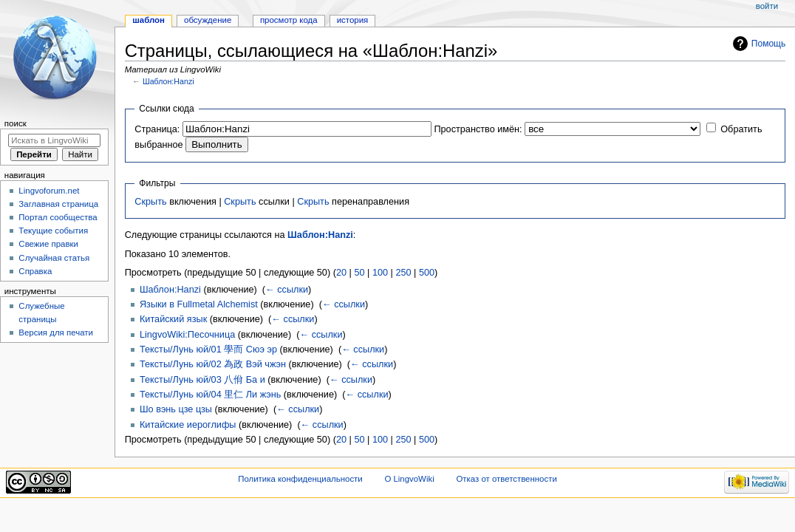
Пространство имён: (478, 129)
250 (403, 273)
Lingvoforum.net (49, 191)
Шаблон (149, 20)
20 (341, 273)
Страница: (157, 129)
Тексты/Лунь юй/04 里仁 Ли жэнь (210, 395)
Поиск (16, 123)
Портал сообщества (58, 217)
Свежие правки (48, 244)
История (353, 20)
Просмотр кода (289, 20)
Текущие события (53, 231)
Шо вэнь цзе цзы (176, 409)
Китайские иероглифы (188, 425)
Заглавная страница (58, 204)
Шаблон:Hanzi (168, 81)
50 (359, 273)
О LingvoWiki (409, 479)
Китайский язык (173, 319)
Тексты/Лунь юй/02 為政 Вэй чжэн (213, 364)
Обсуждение (208, 20)
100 (380, 273)
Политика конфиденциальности (300, 479)
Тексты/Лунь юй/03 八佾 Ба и (202, 380)
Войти (767, 6)
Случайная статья (54, 258)
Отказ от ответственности (506, 479)
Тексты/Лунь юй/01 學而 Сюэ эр (208, 349)
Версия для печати (56, 332)
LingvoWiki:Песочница (187, 335)
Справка (35, 271)
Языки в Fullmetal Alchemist (199, 304)
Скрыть (150, 202)
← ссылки (287, 290)
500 (427, 273)
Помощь (769, 44)
